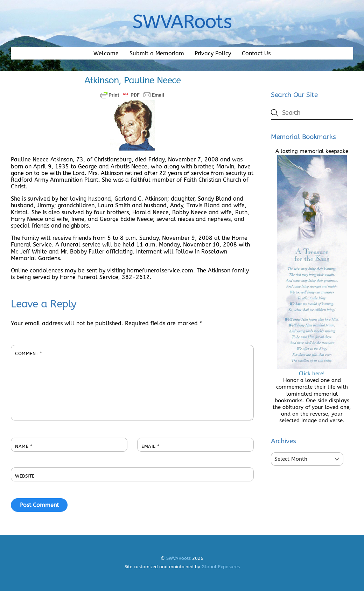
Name (24, 446)
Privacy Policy (213, 53)
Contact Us (256, 53)
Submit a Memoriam (157, 53)
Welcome (106, 53)
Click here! (312, 370)
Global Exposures (221, 567)
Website (25, 476)
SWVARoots (178, 558)
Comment (29, 353)
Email (150, 446)
